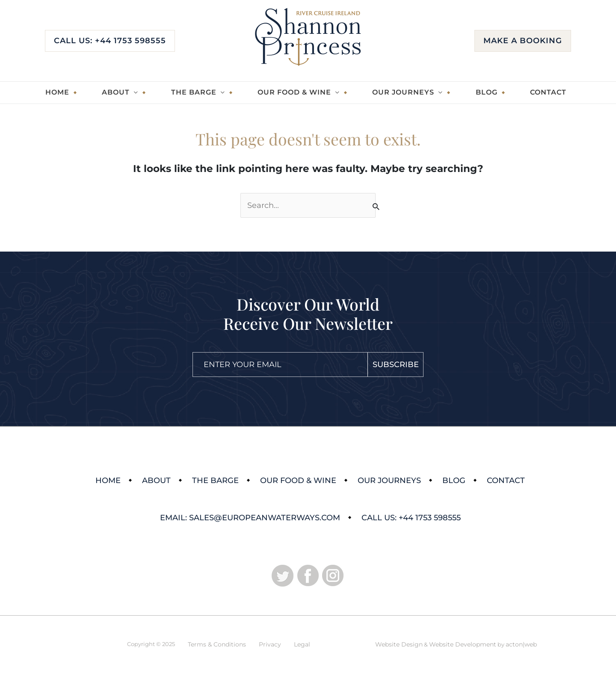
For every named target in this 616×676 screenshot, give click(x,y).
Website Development (463, 644)
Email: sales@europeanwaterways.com (250, 518)
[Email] (280, 365)
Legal (302, 644)
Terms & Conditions (217, 644)
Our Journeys (403, 92)
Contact (548, 92)
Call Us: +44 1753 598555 (110, 41)
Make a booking (523, 41)
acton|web (521, 644)
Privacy (270, 644)
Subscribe (396, 365)
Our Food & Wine (294, 92)
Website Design (399, 644)
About (116, 92)
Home (57, 92)
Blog (487, 92)
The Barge (194, 92)
